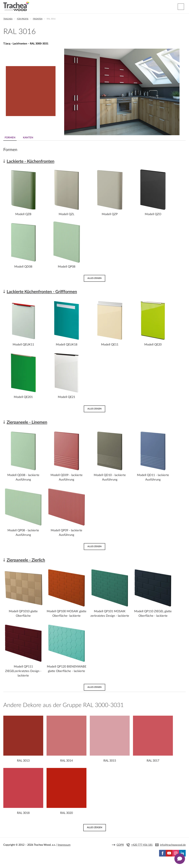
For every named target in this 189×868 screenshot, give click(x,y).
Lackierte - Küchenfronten (31, 161)
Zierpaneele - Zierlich (26, 560)
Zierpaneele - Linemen (27, 422)
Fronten (38, 19)
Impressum (64, 845)
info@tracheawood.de (173, 845)
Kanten (28, 138)
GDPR (120, 845)
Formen (10, 138)
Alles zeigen (94, 278)
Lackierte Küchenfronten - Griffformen (42, 292)
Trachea (8, 19)
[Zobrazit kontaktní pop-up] (180, 859)
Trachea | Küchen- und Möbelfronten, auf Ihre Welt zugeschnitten (16, 6)
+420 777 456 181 (142, 845)
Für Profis (23, 19)
